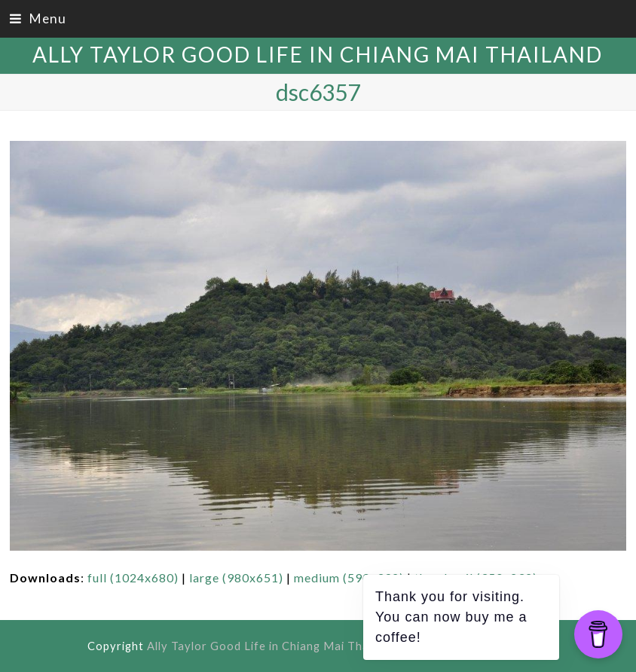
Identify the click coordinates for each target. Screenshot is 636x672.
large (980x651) (236, 577)
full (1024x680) (133, 577)
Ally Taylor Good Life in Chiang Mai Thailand (318, 54)
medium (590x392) (349, 577)
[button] (38, 18)
